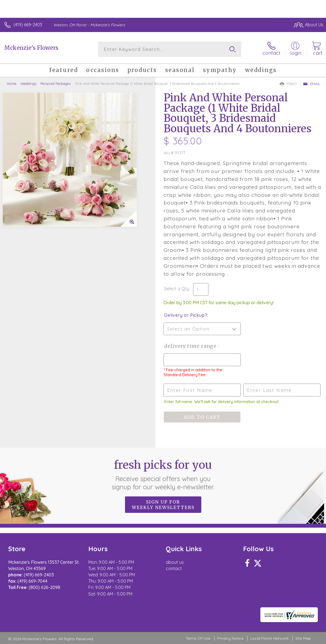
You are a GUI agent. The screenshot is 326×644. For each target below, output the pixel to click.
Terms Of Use (198, 638)
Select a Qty (177, 289)
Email (312, 84)
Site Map (303, 638)
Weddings (28, 84)
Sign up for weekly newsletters (163, 505)
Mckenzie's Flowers (31, 48)
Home (12, 84)
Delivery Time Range (191, 346)
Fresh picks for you (163, 475)
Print (289, 84)
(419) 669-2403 (28, 25)
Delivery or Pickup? (186, 315)
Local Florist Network (269, 638)
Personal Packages (56, 84)
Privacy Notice (230, 638)
